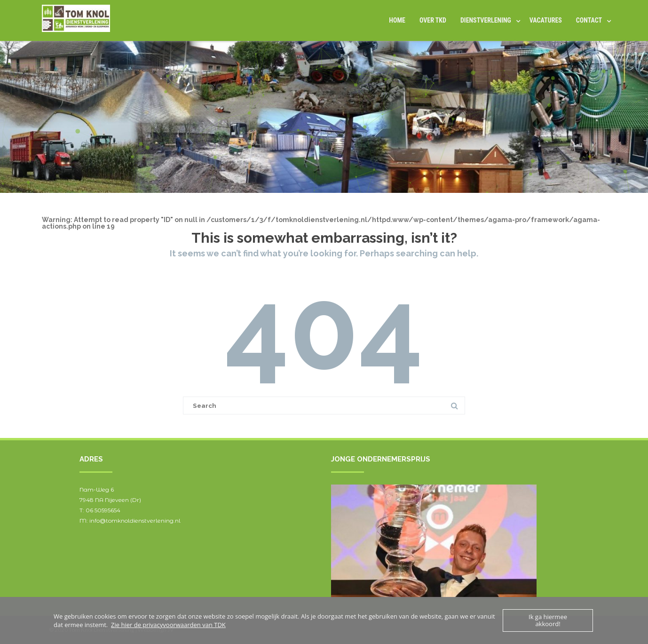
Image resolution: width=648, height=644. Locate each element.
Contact (589, 20)
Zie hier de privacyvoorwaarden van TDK (168, 625)
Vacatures (546, 20)
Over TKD (433, 20)
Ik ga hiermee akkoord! (548, 620)
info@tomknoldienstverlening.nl (135, 521)
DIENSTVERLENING (486, 20)
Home (397, 20)
